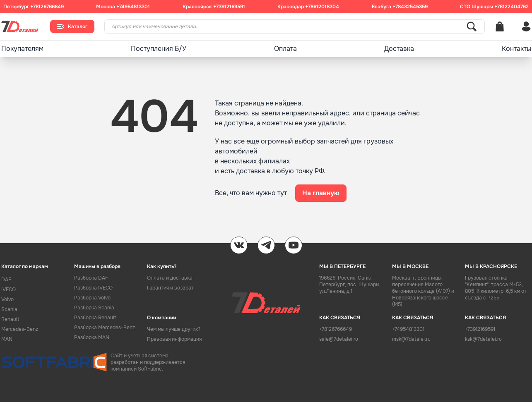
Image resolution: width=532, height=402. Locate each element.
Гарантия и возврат (170, 288)
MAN (7, 339)
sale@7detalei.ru (339, 339)
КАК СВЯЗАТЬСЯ (340, 318)
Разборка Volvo (92, 298)
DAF (6, 280)
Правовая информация (174, 339)
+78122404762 (512, 7)
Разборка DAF (91, 278)
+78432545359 (410, 7)
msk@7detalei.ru (411, 339)
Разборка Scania (94, 308)
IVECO (8, 290)
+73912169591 (229, 7)
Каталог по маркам (25, 266)
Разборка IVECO (93, 288)
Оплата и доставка (170, 278)
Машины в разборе (97, 266)
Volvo (7, 299)
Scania (9, 309)
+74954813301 (133, 7)
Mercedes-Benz (20, 329)
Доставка (399, 49)
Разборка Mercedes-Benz (105, 328)
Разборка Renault (95, 318)
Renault (10, 319)
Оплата (285, 49)
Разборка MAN (92, 337)
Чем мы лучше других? (174, 329)
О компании (161, 318)
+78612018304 (322, 7)
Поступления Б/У (159, 49)
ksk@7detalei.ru (483, 339)
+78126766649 (47, 7)
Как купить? (162, 266)
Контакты (516, 49)
